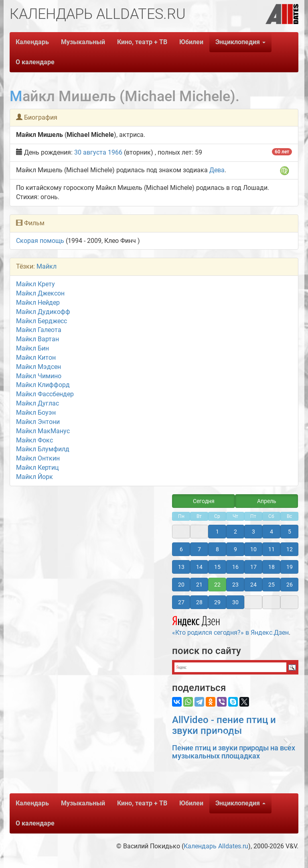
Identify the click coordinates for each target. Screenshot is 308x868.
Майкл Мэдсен (38, 367)
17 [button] (253, 567)
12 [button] (290, 549)
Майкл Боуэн (36, 413)
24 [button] (253, 585)
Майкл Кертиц (37, 468)
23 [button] (235, 585)
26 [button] (290, 585)
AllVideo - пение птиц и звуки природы (224, 725)
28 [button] (199, 602)
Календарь (32, 42)
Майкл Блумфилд (43, 449)
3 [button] (253, 532)
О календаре (35, 62)
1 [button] (217, 532)
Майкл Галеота (39, 330)
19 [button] (290, 567)
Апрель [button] (267, 501)
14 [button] (199, 567)
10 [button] (253, 549)
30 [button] (235, 602)
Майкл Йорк (34, 477)
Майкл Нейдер (38, 303)
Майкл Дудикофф (43, 312)
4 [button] (272, 532)
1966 (115, 152)
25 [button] (272, 585)
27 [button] (181, 602)
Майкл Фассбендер (45, 394)
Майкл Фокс (34, 440)
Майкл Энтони (38, 422)
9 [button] (235, 549)
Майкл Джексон (40, 293)
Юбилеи (191, 42)
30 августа (90, 152)
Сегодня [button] (204, 501)
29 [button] (217, 602)
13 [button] (181, 567)
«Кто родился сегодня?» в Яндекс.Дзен (230, 625)
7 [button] (199, 549)
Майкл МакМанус (43, 431)
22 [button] (217, 585)
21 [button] (199, 585)
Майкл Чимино (39, 376)
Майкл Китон (36, 358)
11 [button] (272, 549)
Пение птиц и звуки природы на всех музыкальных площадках (234, 752)
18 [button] (272, 567)
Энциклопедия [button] (240, 42)
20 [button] (181, 585)
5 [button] (290, 532)
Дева (217, 170)
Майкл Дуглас (37, 403)
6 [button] (181, 549)
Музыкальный (83, 42)
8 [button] (217, 549)
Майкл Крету (35, 284)
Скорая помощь (40, 241)
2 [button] (235, 532)
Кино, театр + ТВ (142, 42)
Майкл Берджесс (42, 321)
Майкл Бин (32, 348)
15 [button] (217, 567)
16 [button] (235, 567)
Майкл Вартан (37, 339)
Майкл (47, 266)
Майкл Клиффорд (43, 385)
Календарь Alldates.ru (216, 846)
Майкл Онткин (38, 458)
